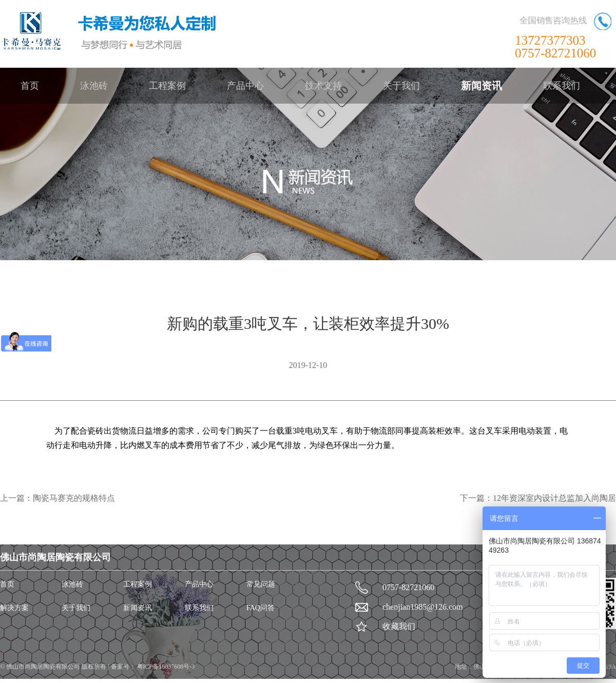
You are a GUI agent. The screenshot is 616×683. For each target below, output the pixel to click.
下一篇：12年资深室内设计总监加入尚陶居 (538, 498)
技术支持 (323, 86)
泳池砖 (94, 86)
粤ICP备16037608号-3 (165, 667)
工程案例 (167, 86)
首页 (30, 86)
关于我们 (401, 86)
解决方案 (14, 608)
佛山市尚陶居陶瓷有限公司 (44, 667)
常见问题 (261, 584)
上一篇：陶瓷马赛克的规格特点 (57, 498)
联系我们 (562, 86)
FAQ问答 (261, 608)
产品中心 (245, 86)
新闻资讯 (482, 86)
